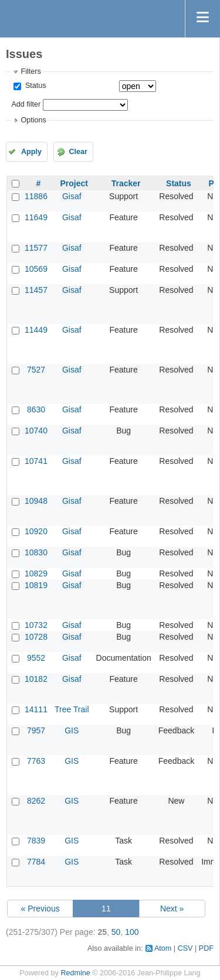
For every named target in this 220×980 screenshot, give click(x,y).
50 (116, 932)
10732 (36, 625)
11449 (36, 330)
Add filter (26, 104)
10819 (36, 585)
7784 (36, 862)
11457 (36, 290)
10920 (36, 531)
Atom (163, 948)
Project (74, 183)
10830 (36, 552)
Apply (31, 152)
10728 (36, 637)
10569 (36, 269)
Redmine (75, 973)
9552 (36, 658)
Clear (78, 152)
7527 (36, 370)
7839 (36, 841)
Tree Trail (72, 709)
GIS (72, 730)
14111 (36, 709)
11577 (36, 248)
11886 (36, 196)
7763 (36, 761)
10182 (36, 679)
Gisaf (72, 196)
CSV (185, 948)
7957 (36, 730)
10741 (36, 461)
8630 (36, 409)
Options (33, 120)
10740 (36, 431)
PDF (206, 948)
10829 (36, 573)
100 (132, 932)
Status (34, 86)
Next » (172, 909)
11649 (36, 217)
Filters (31, 71)
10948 (36, 501)
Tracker (126, 183)
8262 (36, 801)
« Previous (40, 909)
